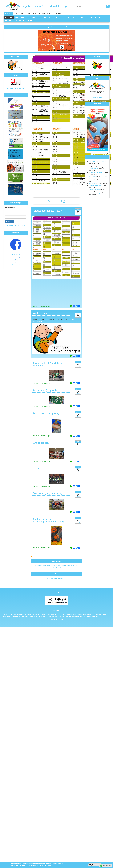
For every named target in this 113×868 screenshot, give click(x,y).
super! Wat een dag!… (95, 193)
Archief (30, 20)
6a (95, 17)
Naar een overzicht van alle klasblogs (97, 72)
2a (65, 17)
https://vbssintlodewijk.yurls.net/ (56, 578)
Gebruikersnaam (10, 207)
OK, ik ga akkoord (95, 865)
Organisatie (19, 14)
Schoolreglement (46, 14)
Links (58, 14)
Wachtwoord (9, 214)
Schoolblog (9, 17)
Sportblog (8, 20)
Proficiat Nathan (93, 169)
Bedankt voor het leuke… (96, 172)
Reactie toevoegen (45, 306)
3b (78, 17)
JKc (28, 17)
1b (60, 17)
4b (86, 17)
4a (82, 17)
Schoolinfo (32, 14)
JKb (22, 17)
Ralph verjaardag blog (95, 185)
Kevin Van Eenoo (59, 619)
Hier (60, 615)
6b (100, 17)
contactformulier (73, 615)
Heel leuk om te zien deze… (97, 161)
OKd (51, 17)
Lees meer (36, 306)
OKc (45, 17)
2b (69, 17)
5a (91, 17)
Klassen (8, 14)
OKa (34, 17)
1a (56, 17)
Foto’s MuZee (93, 176)
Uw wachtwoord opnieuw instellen (15, 225)
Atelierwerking (20, 20)
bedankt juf (92, 184)
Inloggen (9, 221)
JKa (17, 17)
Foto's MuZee (93, 180)
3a (73, 17)
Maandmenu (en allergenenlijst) (16, 89)
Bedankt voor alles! (94, 189)
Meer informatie (47, 865)
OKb (39, 17)
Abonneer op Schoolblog (31, 557)
